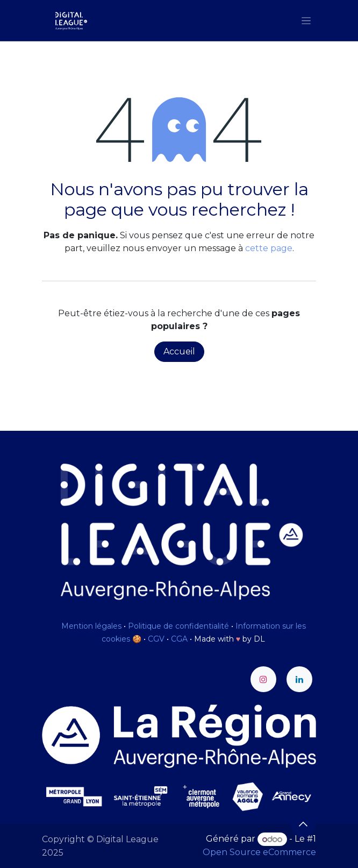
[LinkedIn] (299, 679)
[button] (303, 824)
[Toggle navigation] (306, 20)
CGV (156, 639)
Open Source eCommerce (259, 852)
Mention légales (91, 626)
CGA (179, 639)
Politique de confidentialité (178, 626)
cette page (269, 248)
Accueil (179, 351)
